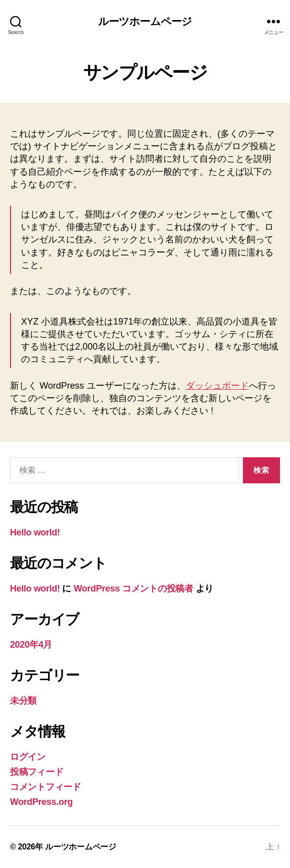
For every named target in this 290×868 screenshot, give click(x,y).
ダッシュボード (217, 386)
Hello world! (35, 532)
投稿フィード (37, 772)
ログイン (28, 757)
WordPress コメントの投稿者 (133, 589)
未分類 (23, 701)
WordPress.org (41, 802)
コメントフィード (46, 787)
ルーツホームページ (145, 21)
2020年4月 (31, 645)
